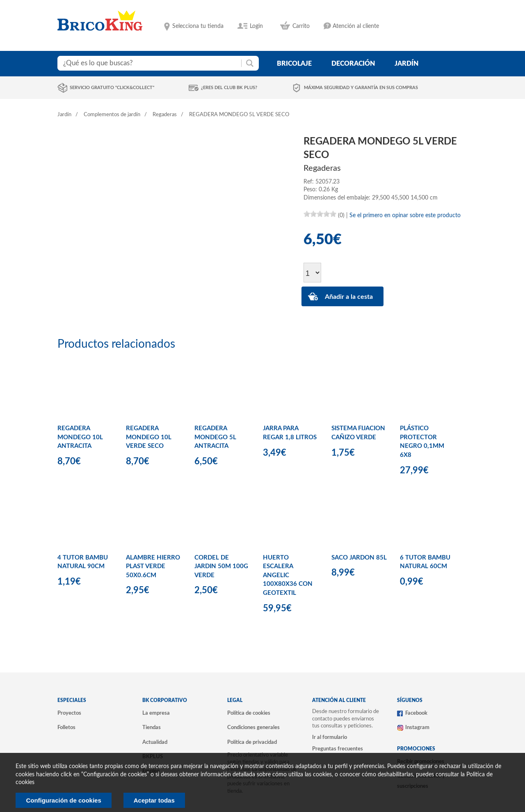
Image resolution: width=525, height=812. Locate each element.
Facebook (416, 713)
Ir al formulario (330, 737)
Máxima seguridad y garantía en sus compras (361, 88)
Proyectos (69, 713)
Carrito (301, 26)
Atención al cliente (356, 26)
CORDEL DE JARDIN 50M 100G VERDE (221, 567)
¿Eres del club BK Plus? (229, 88)
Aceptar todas (154, 800)
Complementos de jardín (112, 115)
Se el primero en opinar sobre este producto (405, 216)
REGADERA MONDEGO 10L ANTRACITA (80, 437)
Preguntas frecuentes (338, 749)
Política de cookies (249, 713)
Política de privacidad (252, 742)
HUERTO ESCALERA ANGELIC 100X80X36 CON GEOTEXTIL (288, 575)
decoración (353, 64)
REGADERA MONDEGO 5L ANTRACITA (215, 437)
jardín (406, 64)
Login (256, 26)
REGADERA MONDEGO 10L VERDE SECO (149, 437)
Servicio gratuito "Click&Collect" (112, 88)
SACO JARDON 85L (359, 558)
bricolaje (294, 64)
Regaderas (165, 115)
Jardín (64, 115)
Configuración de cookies (63, 800)
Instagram (417, 727)
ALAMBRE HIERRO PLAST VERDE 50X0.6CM (153, 567)
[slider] (320, 214)
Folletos (66, 727)
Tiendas (152, 727)
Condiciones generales (253, 727)
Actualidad (155, 742)
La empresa (156, 713)
